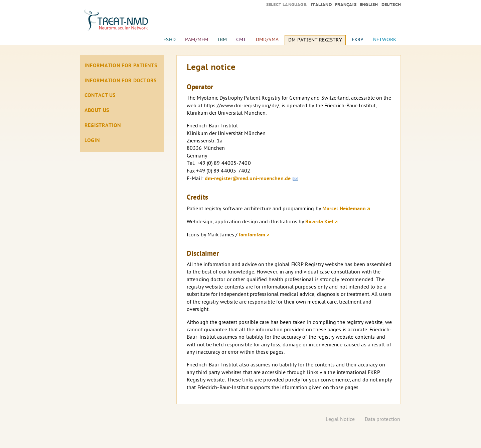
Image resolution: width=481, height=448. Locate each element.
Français (346, 5)
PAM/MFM (197, 40)
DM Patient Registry (315, 40)
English (369, 5)
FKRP (358, 40)
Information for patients (121, 66)
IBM (222, 40)
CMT (241, 40)
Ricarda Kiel (319, 222)
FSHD (170, 40)
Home (122, 23)
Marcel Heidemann (344, 209)
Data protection (383, 420)
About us (97, 111)
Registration (103, 126)
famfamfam (252, 235)
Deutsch (391, 5)
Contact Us (100, 96)
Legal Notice (340, 420)
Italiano (321, 5)
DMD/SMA (267, 40)
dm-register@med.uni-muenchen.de (248, 179)
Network (385, 40)
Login (92, 141)
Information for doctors (121, 81)
